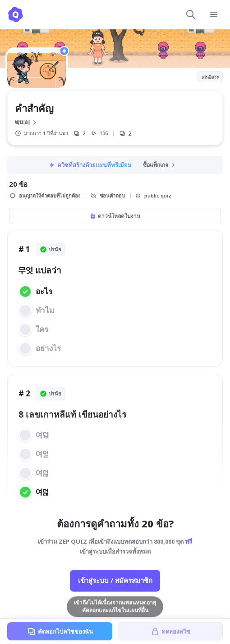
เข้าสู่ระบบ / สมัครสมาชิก (115, 580)
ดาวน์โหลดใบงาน (115, 216)
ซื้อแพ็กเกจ (160, 165)
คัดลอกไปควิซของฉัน (60, 631)
